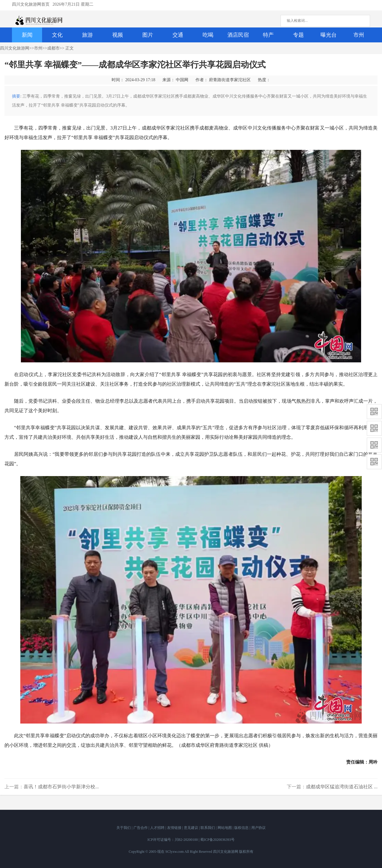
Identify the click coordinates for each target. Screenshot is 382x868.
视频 (118, 35)
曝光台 (329, 35)
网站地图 (225, 828)
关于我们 (124, 828)
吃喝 (208, 35)
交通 (178, 35)
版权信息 (242, 828)
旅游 (87, 35)
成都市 (53, 48)
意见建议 (191, 828)
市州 (359, 35)
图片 (148, 35)
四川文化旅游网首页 (31, 4)
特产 (268, 35)
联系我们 (208, 828)
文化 (57, 35)
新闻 (27, 35)
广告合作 (141, 828)
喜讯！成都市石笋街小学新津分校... (61, 787)
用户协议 (258, 828)
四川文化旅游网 (15, 48)
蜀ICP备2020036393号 (217, 840)
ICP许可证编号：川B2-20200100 (173, 840)
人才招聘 (158, 828)
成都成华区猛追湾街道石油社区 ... (342, 787)
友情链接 (175, 828)
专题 (298, 35)
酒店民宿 (238, 35)
